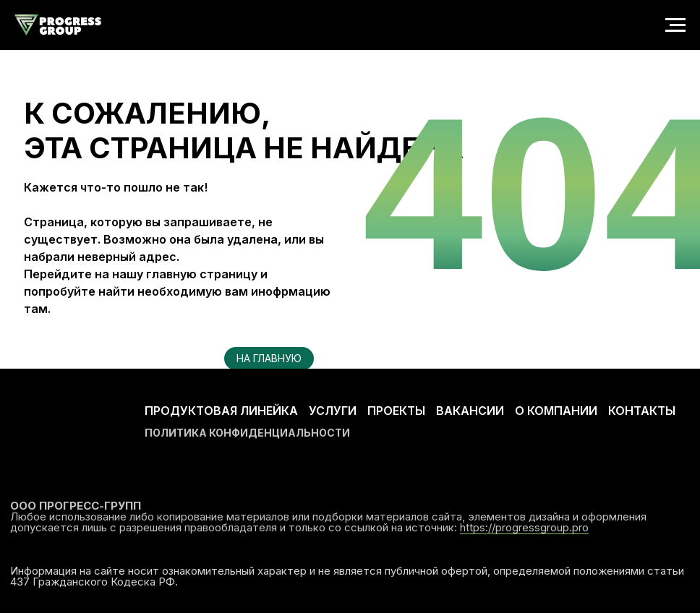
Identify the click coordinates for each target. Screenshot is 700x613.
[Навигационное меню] (675, 25)
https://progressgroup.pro (524, 527)
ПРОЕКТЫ (396, 411)
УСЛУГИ (333, 411)
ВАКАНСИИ (470, 411)
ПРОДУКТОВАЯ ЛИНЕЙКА (221, 411)
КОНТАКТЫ (642, 411)
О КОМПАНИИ (556, 411)
